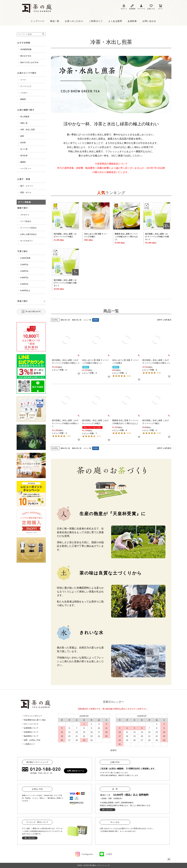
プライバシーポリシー (32, 716)
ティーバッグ (26, 86)
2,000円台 (24, 265)
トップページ (38, 21)
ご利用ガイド (96, 21)
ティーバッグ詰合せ (28, 228)
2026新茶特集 (26, 49)
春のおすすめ (26, 56)
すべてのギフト (27, 241)
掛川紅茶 (24, 156)
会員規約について (30, 732)
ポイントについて (30, 724)
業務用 (23, 99)
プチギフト (25, 215)
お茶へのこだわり (74, 21)
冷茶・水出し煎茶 (28, 130)
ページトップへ (169, 859)
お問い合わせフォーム (76, 771)
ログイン (124, 7)
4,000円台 (24, 278)
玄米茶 (23, 143)
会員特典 (132, 21)
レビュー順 (87, 320)
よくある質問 (115, 21)
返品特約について (30, 736)
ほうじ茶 (24, 149)
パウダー (24, 93)
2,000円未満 (25, 258)
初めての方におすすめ (29, 62)
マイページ (141, 7)
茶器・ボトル (26, 192)
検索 (44, 34)
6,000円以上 (25, 291)
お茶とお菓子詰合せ (28, 234)
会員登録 (132, 7)
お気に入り (151, 7)
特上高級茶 (25, 117)
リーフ (23, 80)
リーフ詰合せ (26, 221)
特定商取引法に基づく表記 (34, 720)
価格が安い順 (65, 320)
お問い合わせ (149, 21)
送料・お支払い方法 (31, 740)
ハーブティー (26, 169)
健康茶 (23, 162)
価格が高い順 (77, 320)
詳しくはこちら (107, 810)
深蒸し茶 (24, 123)
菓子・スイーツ (27, 186)
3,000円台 (24, 271)
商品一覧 (55, 21)
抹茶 (22, 136)
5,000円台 (24, 284)
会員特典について (30, 728)
